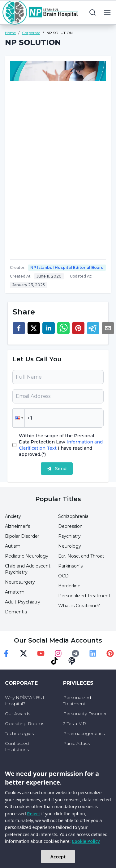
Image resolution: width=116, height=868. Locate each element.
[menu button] (107, 12)
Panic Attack (77, 743)
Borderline (69, 586)
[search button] (92, 12)
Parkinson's (70, 566)
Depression (70, 526)
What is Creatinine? (79, 606)
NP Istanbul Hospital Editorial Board (67, 267)
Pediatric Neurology (27, 556)
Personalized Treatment (84, 596)
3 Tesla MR (75, 723)
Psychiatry (69, 536)
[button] (19, 418)
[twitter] (34, 328)
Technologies (19, 733)
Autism (13, 546)
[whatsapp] (63, 328)
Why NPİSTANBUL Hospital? (25, 701)
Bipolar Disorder (22, 536)
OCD (63, 576)
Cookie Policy (86, 841)
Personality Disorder (85, 714)
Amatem (15, 592)
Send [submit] (57, 469)
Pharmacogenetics (84, 733)
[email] (108, 328)
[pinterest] (78, 328)
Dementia (16, 612)
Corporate (31, 33)
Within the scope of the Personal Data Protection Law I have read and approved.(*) (61, 445)
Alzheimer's (17, 526)
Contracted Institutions (17, 746)
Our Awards (17, 714)
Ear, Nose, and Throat (81, 556)
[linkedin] (49, 328)
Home (10, 33)
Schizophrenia (73, 516)
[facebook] (19, 328)
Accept (58, 857)
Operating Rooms (25, 723)
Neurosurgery (20, 582)
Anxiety (13, 516)
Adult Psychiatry (23, 602)
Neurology (70, 546)
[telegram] (93, 328)
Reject (33, 814)
